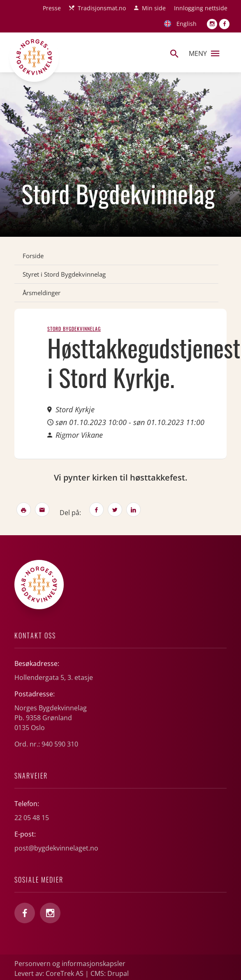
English (187, 24)
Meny (204, 53)
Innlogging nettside (201, 8)
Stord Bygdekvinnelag (74, 329)
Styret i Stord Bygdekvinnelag (64, 274)
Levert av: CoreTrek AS (49, 973)
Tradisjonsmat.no (102, 8)
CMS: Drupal (110, 973)
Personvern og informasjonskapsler (70, 964)
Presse (52, 8)
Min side (154, 8)
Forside (33, 256)
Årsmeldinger (42, 293)
